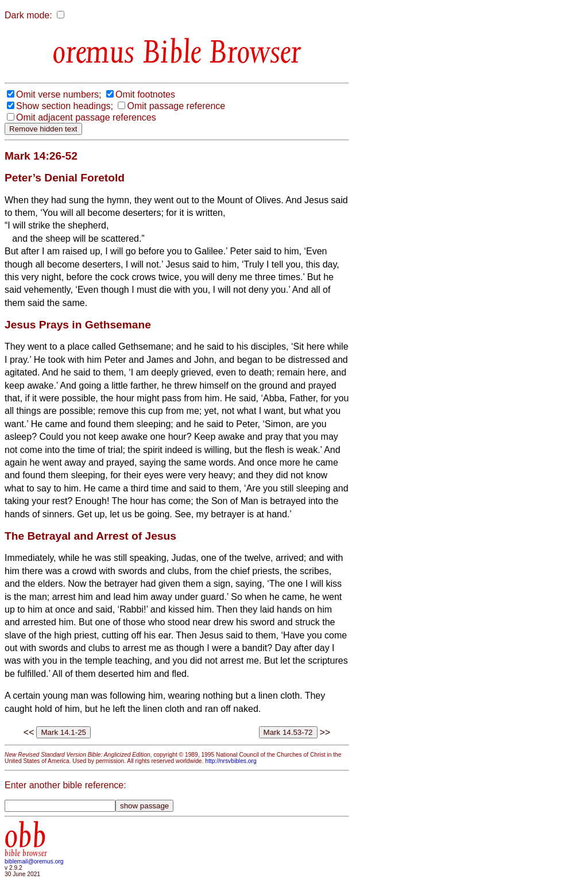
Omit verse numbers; (59, 94)
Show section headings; (65, 106)
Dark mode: (28, 15)
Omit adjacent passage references (86, 117)
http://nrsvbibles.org (231, 761)
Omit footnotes (145, 94)
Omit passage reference (176, 106)
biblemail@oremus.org (34, 861)
